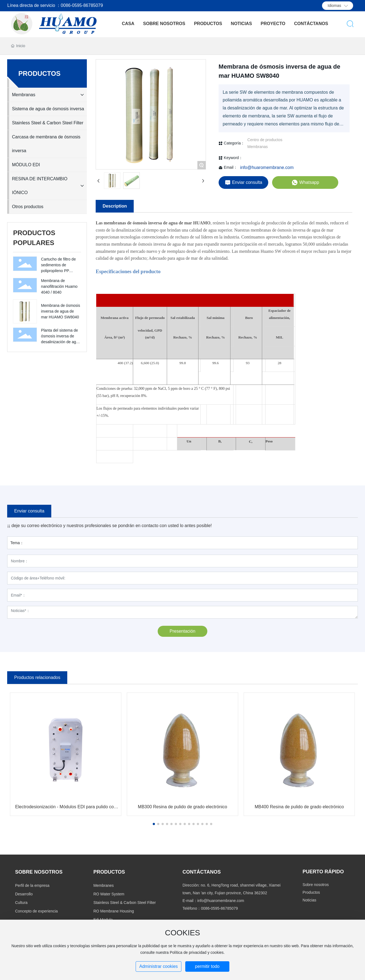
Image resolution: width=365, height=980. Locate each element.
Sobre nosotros (316, 885)
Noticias (310, 900)
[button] (154, 824)
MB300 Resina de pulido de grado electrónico (182, 807)
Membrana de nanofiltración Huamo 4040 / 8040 (59, 286)
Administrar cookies (159, 966)
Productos (311, 892)
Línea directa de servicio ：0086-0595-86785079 (55, 5)
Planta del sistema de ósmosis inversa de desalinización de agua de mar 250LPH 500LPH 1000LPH (61, 342)
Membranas (257, 147)
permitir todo (207, 966)
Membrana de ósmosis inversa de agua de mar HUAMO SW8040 (61, 311)
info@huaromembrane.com (267, 167)
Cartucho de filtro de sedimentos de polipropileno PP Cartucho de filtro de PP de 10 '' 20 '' (58, 271)
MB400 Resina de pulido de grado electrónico (299, 807)
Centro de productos (265, 140)
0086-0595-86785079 (219, 908)
